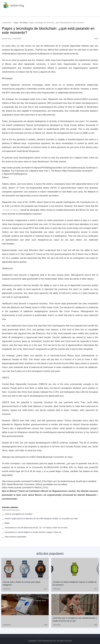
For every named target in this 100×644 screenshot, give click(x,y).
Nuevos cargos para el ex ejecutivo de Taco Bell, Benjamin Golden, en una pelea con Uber (41, 519)
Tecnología (24, 23)
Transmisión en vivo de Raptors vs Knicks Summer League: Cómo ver (33, 532)
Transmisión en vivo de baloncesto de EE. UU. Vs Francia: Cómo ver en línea (36, 528)
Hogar (16, 23)
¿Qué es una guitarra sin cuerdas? (19, 514)
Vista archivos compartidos (15, 537)
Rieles (7, 523)
